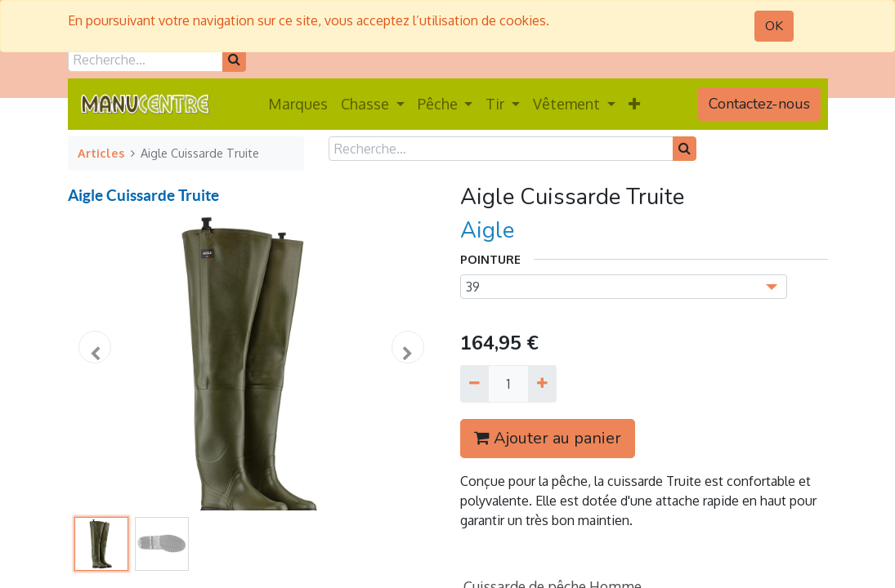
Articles (101, 153)
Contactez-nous (759, 104)
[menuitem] (298, 104)
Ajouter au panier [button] (548, 438)
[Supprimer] (474, 384)
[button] (634, 104)
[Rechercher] (234, 60)
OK (774, 26)
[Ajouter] (542, 384)
